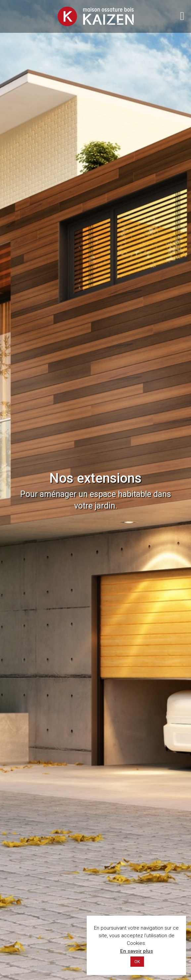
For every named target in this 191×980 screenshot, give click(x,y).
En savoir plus (137, 951)
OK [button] (137, 962)
